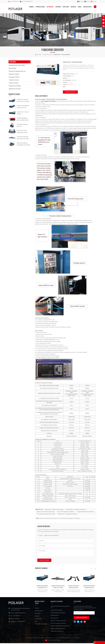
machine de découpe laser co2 (17, 72)
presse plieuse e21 (55, 616)
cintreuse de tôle (54, 619)
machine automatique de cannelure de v (60, 627)
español (94, 2)
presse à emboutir (14, 84)
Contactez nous (87, 7)
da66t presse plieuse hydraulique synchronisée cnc (23, 145)
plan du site (74, 639)
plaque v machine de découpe (58, 629)
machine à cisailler (14, 75)
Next (95, 569)
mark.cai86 (17, 619)
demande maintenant (70, 93)
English (87, 2)
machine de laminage (15, 87)
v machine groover (14, 81)
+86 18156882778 (14, 1)
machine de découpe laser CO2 (22, 126)
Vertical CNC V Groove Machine (51, 536)
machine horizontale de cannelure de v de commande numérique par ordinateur (60, 519)
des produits (50, 7)
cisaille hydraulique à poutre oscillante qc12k (23, 120)
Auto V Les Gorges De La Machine (66, 513)
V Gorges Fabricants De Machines (85, 513)
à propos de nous (40, 7)
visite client (66, 7)
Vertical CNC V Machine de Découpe (54, 510)
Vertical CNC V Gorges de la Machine (67, 515)
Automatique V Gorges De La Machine (76, 510)
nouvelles (73, 7)
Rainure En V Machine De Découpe (46, 513)
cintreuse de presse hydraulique (58, 614)
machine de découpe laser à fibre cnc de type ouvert (23, 101)
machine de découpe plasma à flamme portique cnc (74, 588)
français (80, 2)
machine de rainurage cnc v (57, 632)
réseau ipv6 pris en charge (52, 641)
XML (78, 639)
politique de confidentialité (41, 625)
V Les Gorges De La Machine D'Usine (46, 515)
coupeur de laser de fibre (56, 611)
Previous (91, 569)
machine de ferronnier (15, 90)
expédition (58, 7)
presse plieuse (13, 69)
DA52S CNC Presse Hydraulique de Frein (22, 132)
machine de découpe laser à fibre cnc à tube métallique (58, 588)
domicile (32, 7)
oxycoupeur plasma (14, 78)
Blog (36, 622)
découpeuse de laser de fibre (17, 66)
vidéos (80, 7)
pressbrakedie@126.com (27, 1)
